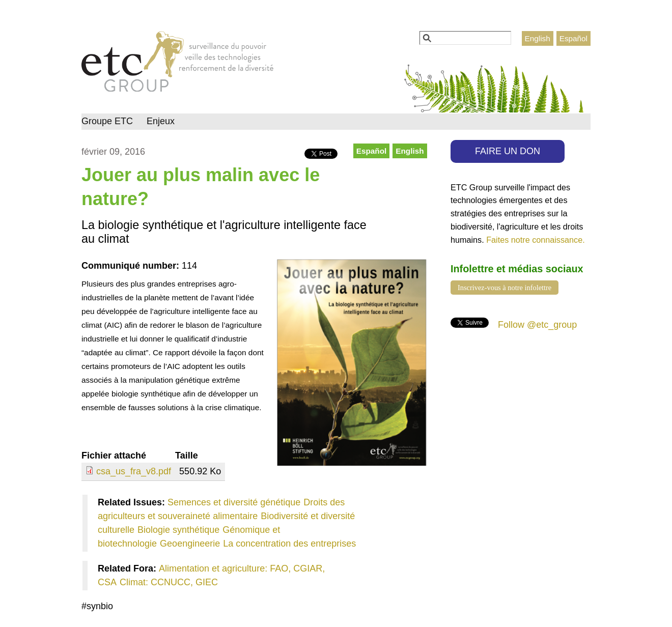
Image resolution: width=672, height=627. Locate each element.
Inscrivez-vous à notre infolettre (505, 288)
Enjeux (161, 121)
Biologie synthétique (178, 530)
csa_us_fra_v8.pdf (134, 471)
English (538, 38)
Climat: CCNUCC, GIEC (169, 582)
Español (573, 38)
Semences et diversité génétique (234, 502)
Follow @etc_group (537, 325)
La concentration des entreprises (289, 544)
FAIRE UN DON (508, 151)
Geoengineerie (190, 544)
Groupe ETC (107, 121)
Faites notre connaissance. (535, 240)
